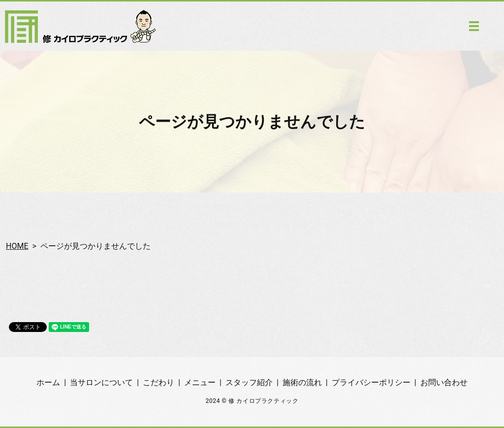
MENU (474, 26)
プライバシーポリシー (371, 382)
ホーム (48, 382)
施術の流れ (302, 382)
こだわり (158, 382)
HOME (17, 246)
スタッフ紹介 (249, 382)
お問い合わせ (444, 382)
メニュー (200, 382)
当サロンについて (101, 382)
